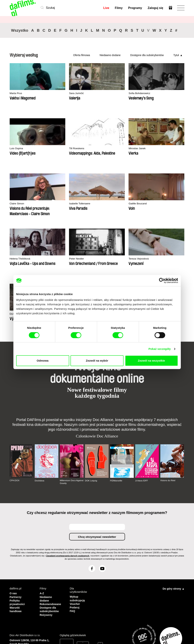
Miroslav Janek (64, 149)
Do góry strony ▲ (173, 533)
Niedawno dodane (110, 55)
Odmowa (43, 361)
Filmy (118, 8)
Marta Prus (16, 93)
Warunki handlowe (16, 553)
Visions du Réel (168, 425)
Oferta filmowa (81, 55)
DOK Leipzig (91, 425)
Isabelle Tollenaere (155, 149)
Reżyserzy (46, 558)
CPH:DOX (15, 425)
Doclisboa (40, 425)
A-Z (42, 538)
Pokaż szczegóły (160, 349)
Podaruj (75, 551)
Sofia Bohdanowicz (111, 93)
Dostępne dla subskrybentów (147, 55)
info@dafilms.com (30, 602)
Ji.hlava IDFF (142, 425)
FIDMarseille (116, 425)
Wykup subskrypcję (77, 543)
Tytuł (176, 55)
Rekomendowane (51, 548)
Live (106, 8)
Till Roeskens (18, 149)
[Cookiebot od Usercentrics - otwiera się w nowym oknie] (162, 281)
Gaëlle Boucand (20, 204)
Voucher (75, 548)
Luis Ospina (151, 93)
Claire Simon (107, 149)
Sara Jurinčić (62, 93)
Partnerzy (16, 541)
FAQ (73, 555)
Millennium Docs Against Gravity (68, 427)
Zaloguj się (155, 8)
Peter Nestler (107, 204)
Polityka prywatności (18, 546)
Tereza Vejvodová (155, 204)
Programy (135, 8)
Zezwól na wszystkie (151, 361)
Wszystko (20, 30)
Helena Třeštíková (66, 204)
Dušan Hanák (18, 259)
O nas (14, 538)
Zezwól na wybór (97, 361)
